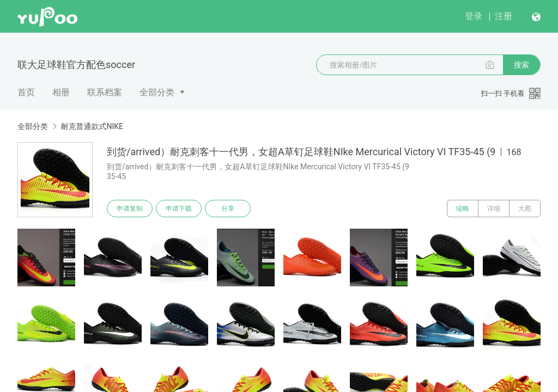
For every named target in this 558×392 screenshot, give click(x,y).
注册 (504, 16)
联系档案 (105, 92)
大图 (525, 209)
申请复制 (130, 209)
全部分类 (157, 92)
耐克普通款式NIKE (92, 126)
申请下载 (179, 209)
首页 (26, 92)
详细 (494, 209)
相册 (61, 92)
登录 (474, 16)
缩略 (463, 209)
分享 (228, 209)
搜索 (521, 65)
